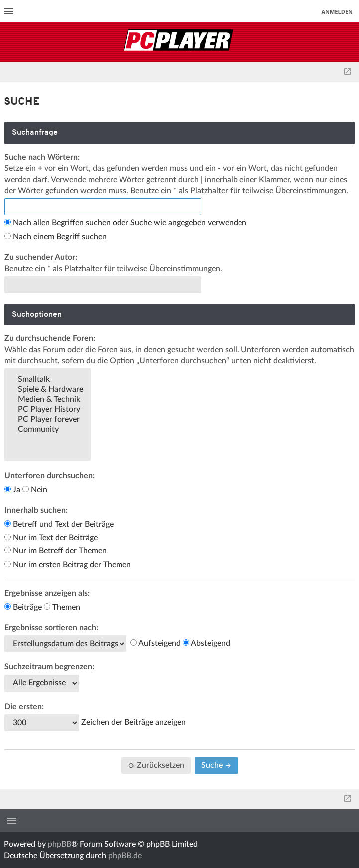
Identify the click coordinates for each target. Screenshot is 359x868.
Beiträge (23, 607)
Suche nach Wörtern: (42, 157)
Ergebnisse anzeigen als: (47, 593)
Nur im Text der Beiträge (51, 538)
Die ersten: (24, 707)
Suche (216, 765)
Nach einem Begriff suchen (56, 237)
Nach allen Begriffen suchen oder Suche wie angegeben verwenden (125, 223)
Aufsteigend (156, 643)
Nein (35, 490)
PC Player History (48, 410)
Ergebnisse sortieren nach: (51, 628)
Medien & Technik (48, 400)
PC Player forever (48, 420)
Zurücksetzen (156, 765)
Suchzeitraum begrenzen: (49, 667)
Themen (62, 607)
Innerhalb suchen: (36, 510)
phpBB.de (125, 856)
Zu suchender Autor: (41, 257)
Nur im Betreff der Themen (56, 551)
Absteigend (206, 643)
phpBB (60, 844)
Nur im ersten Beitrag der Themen (68, 565)
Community (48, 430)
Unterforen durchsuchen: (50, 476)
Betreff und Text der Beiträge (59, 524)
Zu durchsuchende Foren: (50, 338)
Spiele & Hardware (48, 390)
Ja (12, 490)
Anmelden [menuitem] (337, 12)
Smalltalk (48, 380)
